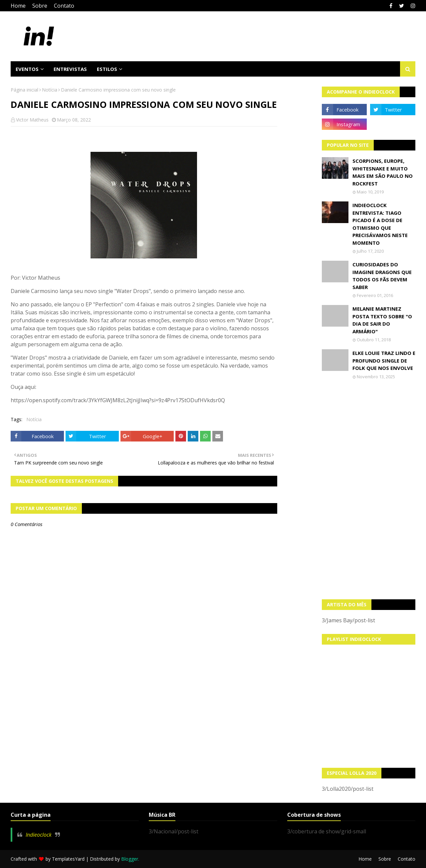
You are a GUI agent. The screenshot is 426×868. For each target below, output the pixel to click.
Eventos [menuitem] (27, 69)
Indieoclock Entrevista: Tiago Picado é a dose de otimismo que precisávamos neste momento (380, 224)
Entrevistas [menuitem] (70, 69)
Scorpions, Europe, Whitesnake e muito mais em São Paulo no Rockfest (383, 172)
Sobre (40, 6)
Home (18, 6)
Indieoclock (39, 835)
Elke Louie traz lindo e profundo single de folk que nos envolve (384, 360)
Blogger (130, 859)
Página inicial (24, 90)
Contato (64, 6)
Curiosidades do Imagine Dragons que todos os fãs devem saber (382, 276)
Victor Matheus (32, 120)
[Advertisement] (369, 489)
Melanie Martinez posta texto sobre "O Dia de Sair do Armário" (382, 320)
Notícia (50, 90)
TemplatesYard (68, 859)
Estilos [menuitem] (107, 69)
